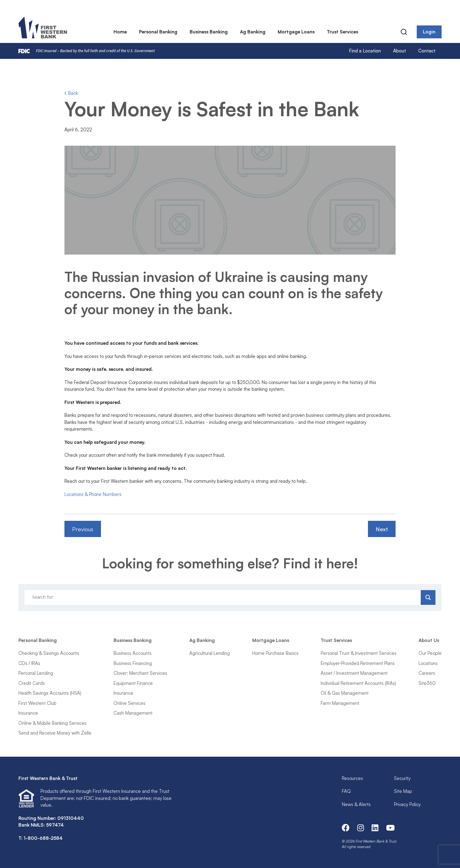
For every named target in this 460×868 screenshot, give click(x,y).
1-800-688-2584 (43, 838)
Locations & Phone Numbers (93, 494)
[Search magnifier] (428, 597)
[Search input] (223, 597)
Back (71, 93)
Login (429, 32)
